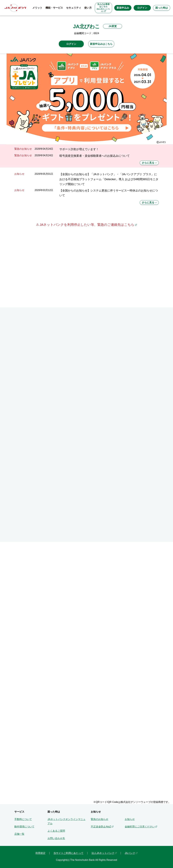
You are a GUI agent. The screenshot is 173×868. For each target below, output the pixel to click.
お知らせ (130, 819)
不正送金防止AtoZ (101, 827)
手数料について (23, 819)
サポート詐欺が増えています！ (79, 149)
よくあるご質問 (56, 831)
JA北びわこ (87, 26)
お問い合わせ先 (56, 838)
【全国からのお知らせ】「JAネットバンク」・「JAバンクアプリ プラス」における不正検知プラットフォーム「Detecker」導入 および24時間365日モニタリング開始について (109, 179)
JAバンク (130, 853)
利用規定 (40, 853)
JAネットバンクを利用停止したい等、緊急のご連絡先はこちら (87, 225)
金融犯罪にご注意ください (140, 827)
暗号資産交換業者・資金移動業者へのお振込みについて (95, 156)
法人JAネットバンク (103, 853)
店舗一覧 (19, 834)
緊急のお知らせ (100, 819)
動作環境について (24, 827)
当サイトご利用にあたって (68, 853)
